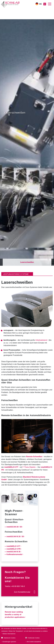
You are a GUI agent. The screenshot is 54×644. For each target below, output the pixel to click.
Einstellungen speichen (9, 642)
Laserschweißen (27, 262)
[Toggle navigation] (50, 4)
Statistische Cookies (10, 638)
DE (41, 4)
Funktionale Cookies (34, 638)
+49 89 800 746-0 (18, 586)
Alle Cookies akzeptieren (34, 642)
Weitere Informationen (9, 634)
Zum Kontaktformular (22, 592)
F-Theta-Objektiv (29, 467)
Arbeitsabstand (41, 340)
